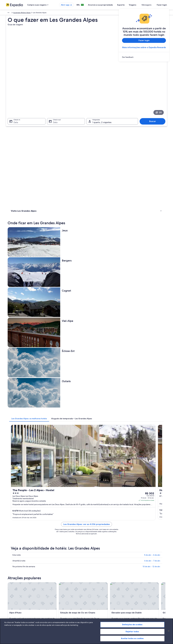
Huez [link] (12, 497)
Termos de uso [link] (94, 590)
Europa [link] (9, 13)
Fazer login (162, 5)
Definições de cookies (132, 625)
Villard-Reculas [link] (95, 502)
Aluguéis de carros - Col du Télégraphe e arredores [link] (109, 464)
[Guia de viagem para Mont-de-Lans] (91, 418)
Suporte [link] (134, 582)
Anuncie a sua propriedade (110, 5)
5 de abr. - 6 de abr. (152, 287)
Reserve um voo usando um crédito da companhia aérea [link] (149, 596)
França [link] (16, 13)
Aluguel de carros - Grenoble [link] (99, 474)
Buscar (154, 84)
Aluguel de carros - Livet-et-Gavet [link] (102, 479)
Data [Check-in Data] (14, 85)
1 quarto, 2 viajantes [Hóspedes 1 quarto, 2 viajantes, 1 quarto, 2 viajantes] (102, 85)
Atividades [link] (15, 121)
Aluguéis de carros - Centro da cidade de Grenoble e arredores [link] (114, 459)
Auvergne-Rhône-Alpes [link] (29, 13)
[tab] (69, 186)
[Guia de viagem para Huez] (61, 418)
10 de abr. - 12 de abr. (152, 298)
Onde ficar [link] (15, 117)
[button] (86, 441)
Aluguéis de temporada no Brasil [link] (59, 590)
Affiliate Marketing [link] (13, 607)
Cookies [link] (92, 582)
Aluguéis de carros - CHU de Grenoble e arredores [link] (35, 464)
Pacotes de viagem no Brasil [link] (58, 595)
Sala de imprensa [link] (12, 599)
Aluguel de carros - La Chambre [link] (27, 479)
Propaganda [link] (10, 603)
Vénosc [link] (52, 502)
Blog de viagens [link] (53, 612)
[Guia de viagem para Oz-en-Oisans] (151, 418)
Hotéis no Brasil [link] (53, 586)
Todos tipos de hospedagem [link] (58, 607)
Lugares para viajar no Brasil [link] (57, 582)
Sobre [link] (8, 582)
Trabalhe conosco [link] (12, 586)
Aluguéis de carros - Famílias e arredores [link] (31, 474)
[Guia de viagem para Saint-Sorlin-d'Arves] (121, 418)
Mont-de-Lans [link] (55, 497)
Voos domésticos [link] (54, 599)
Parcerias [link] (9, 595)
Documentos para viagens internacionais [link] (145, 601)
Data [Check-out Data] (54, 85)
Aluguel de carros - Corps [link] (25, 469)
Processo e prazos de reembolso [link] (143, 590)
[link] (144, 57)
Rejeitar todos (132, 632)
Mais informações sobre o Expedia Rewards (144, 47)
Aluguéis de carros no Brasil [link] (58, 603)
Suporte (131, 5)
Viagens (142, 5)
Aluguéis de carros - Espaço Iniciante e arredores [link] (108, 469)
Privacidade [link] (93, 586)
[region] (86, 631)
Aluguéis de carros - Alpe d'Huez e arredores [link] (33, 459)
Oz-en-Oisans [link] (133, 497)
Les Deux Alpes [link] (134, 502)
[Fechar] (169, 631)
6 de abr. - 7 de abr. (152, 293)
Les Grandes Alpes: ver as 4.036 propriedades (106, 259)
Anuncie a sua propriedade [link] (16, 590)
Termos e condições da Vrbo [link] (100, 595)
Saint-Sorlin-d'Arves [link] (97, 497)
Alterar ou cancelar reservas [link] (141, 586)
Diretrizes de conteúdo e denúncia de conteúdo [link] (107, 599)
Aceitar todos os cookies (132, 638)
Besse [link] (12, 502)
